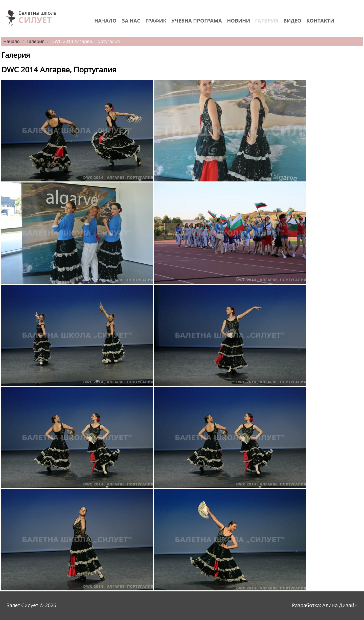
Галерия (267, 21)
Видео (292, 21)
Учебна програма (197, 21)
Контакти (320, 21)
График (156, 21)
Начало (105, 21)
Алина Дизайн (340, 605)
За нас (131, 21)
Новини (238, 21)
